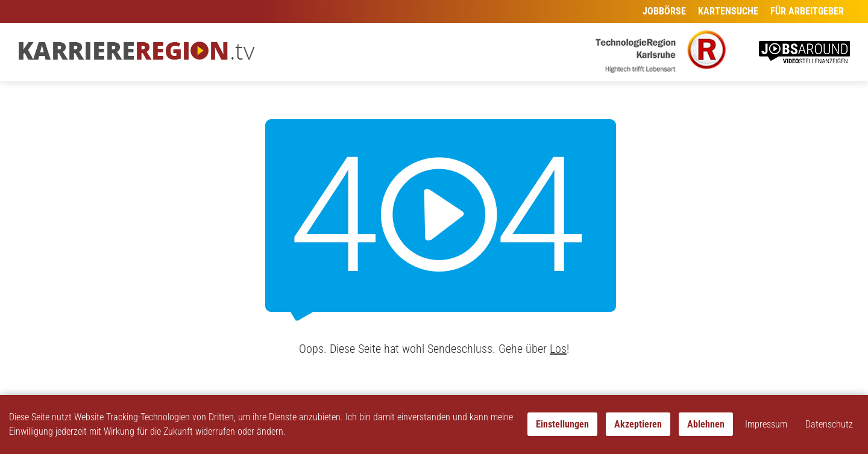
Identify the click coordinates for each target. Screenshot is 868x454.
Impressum (766, 424)
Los (558, 349)
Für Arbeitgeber (807, 11)
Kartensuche (728, 11)
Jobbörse (664, 11)
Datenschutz (829, 424)
